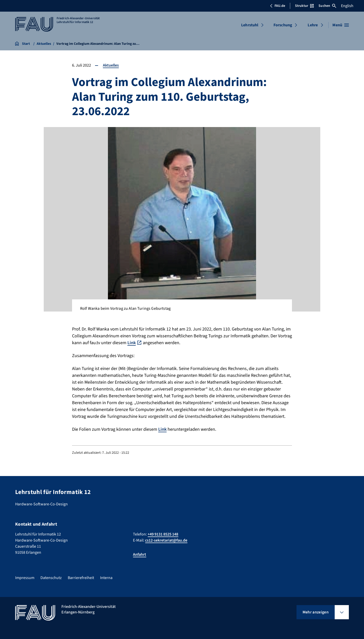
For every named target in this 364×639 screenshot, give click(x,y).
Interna (106, 578)
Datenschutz (51, 578)
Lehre (313, 25)
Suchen (327, 6)
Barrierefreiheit (81, 578)
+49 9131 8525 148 (163, 534)
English (347, 6)
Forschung (283, 25)
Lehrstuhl (250, 25)
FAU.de (278, 6)
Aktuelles (111, 65)
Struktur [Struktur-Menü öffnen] (304, 6)
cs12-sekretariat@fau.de (166, 540)
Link (132, 343)
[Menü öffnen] (341, 25)
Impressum (25, 578)
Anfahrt (140, 554)
